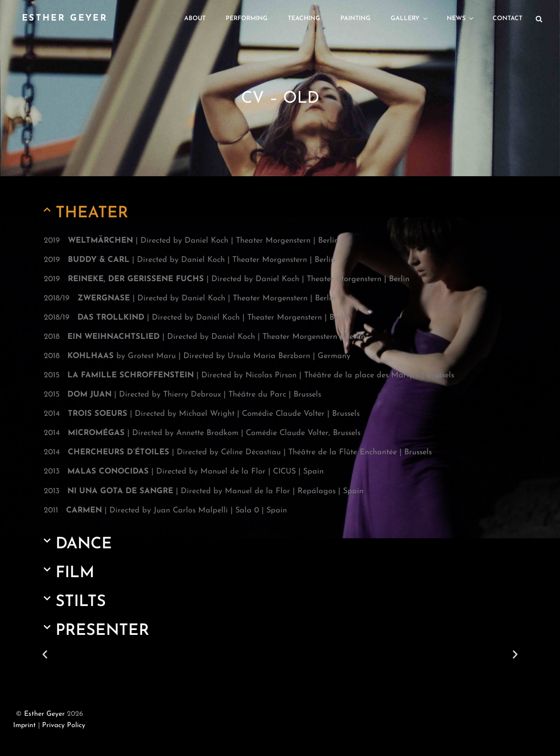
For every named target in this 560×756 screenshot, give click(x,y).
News (461, 18)
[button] (280, 213)
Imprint (24, 725)
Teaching (304, 19)
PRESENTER (102, 631)
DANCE (84, 544)
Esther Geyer (65, 18)
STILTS (81, 602)
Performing (247, 19)
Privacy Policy (64, 725)
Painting (355, 19)
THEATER (92, 213)
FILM (75, 573)
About (195, 19)
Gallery (410, 18)
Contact (507, 19)
